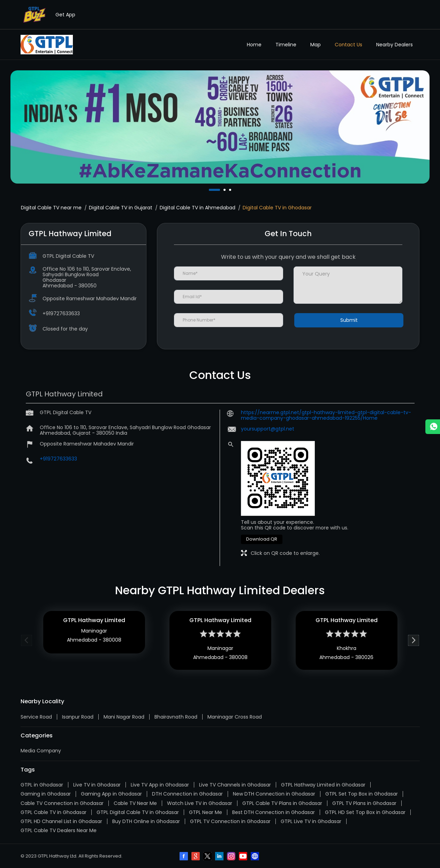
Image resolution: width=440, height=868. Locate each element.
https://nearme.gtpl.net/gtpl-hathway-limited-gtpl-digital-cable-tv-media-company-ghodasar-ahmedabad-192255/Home (326, 415)
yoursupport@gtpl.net (268, 429)
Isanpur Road (78, 717)
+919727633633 (61, 313)
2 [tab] (225, 190)
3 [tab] (231, 190)
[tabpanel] (220, 127)
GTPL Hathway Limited (94, 620)
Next (414, 640)
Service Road (36, 717)
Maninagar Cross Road (235, 717)
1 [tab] (211, 190)
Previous (27, 640)
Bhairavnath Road (176, 717)
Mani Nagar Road (124, 717)
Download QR (262, 539)
